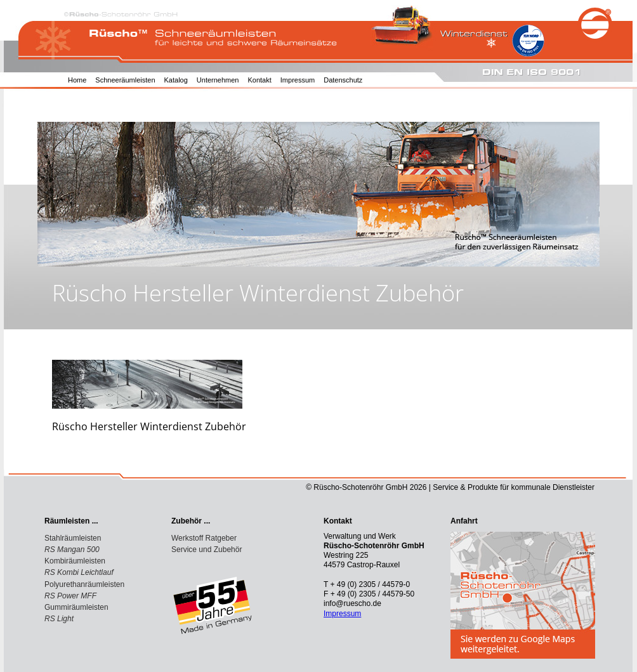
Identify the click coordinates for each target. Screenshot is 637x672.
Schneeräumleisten (125, 80)
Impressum (298, 80)
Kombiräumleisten (75, 561)
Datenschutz (343, 80)
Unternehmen (218, 80)
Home (77, 80)
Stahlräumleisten (73, 538)
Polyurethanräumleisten (84, 584)
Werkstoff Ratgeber (204, 538)
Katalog (176, 80)
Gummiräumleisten (76, 607)
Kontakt (259, 80)
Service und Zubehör (207, 550)
